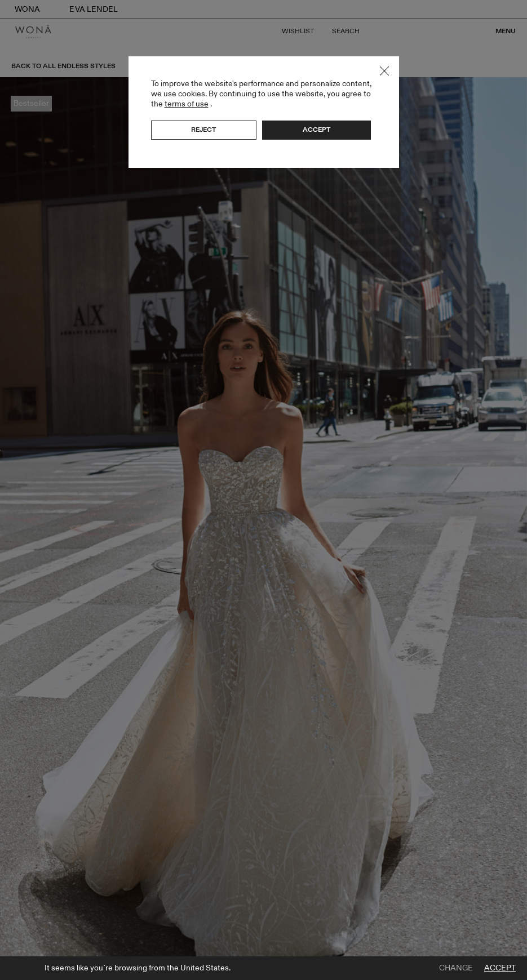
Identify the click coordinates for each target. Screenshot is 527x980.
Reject (203, 130)
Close (384, 71)
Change (456, 968)
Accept (500, 968)
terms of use (187, 104)
